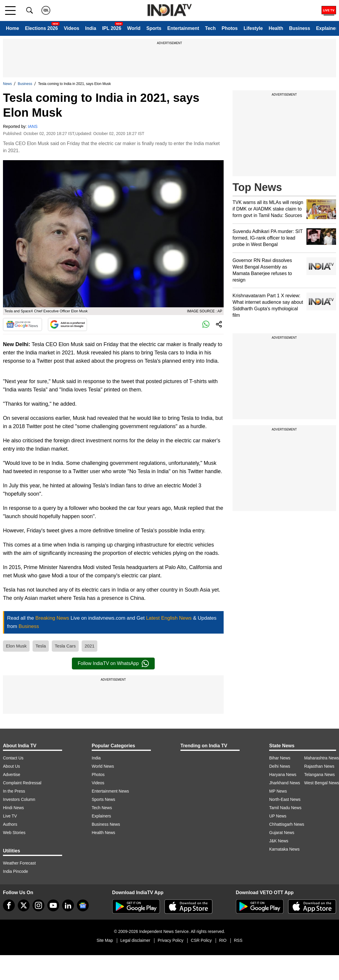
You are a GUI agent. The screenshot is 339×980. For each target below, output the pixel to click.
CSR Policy (201, 940)
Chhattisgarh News (287, 824)
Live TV (10, 816)
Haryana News (283, 775)
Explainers (101, 816)
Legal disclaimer (135, 940)
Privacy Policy (171, 940)
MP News (278, 791)
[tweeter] (24, 905)
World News (103, 766)
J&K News (279, 841)
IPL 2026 (112, 28)
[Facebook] (9, 905)
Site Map (105, 940)
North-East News (285, 799)
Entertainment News (110, 791)
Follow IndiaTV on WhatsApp (113, 663)
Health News (103, 833)
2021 (89, 646)
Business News (106, 824)
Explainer (327, 28)
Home (12, 28)
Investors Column (19, 799)
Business (300, 28)
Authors (10, 824)
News (7, 84)
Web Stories (14, 833)
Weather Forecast (19, 863)
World (134, 28)
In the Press (14, 791)
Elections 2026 (41, 28)
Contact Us (13, 758)
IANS (33, 126)
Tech (210, 28)
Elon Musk (16, 646)
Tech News (102, 808)
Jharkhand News (285, 783)
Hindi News (13, 808)
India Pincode (16, 871)
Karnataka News (284, 849)
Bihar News (280, 758)
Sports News (103, 799)
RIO (223, 940)
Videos (72, 28)
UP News (278, 816)
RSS (238, 940)
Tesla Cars (65, 646)
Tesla (41, 646)
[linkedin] (68, 905)
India (91, 28)
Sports (154, 28)
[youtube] (53, 905)
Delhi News (280, 766)
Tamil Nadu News (285, 808)
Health (276, 28)
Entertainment (183, 28)
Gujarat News (282, 833)
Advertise (12, 775)
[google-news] (83, 905)
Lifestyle (253, 28)
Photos (230, 28)
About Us (12, 766)
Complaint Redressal (22, 783)
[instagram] (38, 905)
